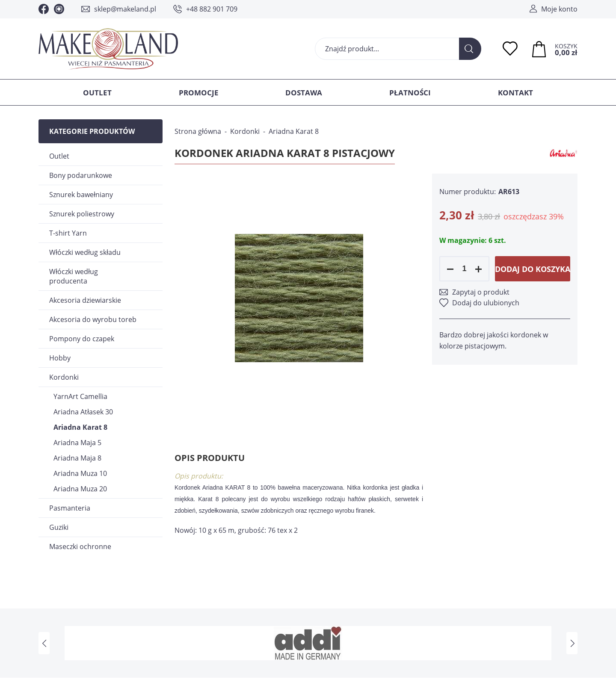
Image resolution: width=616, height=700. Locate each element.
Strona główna (198, 131)
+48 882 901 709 (212, 9)
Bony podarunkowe (81, 175)
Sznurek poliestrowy (82, 214)
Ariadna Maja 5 (77, 443)
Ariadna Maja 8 (77, 458)
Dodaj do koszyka (533, 269)
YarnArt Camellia (80, 396)
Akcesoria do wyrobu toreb (93, 319)
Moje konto (559, 9)
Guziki (59, 527)
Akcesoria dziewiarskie (85, 300)
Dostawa (304, 93)
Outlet (97, 93)
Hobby (60, 358)
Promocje (199, 93)
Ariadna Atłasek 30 (83, 412)
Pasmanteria (70, 508)
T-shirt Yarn (68, 233)
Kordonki (64, 377)
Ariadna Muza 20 (80, 489)
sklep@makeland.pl (125, 9)
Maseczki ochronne (80, 546)
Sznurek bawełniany (81, 195)
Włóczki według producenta (74, 276)
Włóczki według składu (85, 252)
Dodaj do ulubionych (486, 303)
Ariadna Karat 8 (80, 427)
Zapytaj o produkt (481, 292)
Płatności (410, 93)
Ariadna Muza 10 (80, 473)
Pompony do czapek (82, 339)
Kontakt (515, 93)
